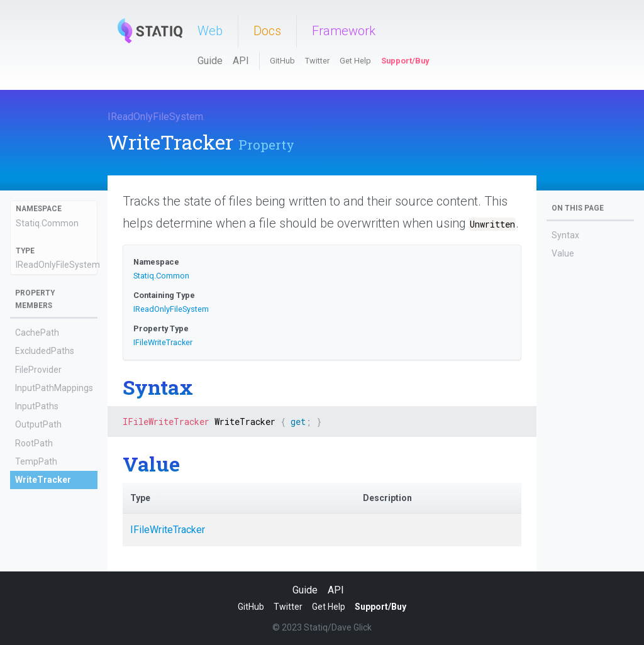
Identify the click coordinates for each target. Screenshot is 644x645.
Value (563, 253)
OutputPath (38, 424)
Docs (267, 31)
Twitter (317, 61)
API (241, 61)
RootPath (34, 443)
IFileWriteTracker (163, 342)
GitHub (282, 61)
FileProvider (38, 370)
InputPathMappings (54, 388)
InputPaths (37, 406)
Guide (210, 61)
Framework (344, 31)
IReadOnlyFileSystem (155, 117)
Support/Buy (405, 61)
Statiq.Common (47, 223)
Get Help (355, 61)
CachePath (37, 333)
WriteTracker (43, 480)
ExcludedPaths (45, 351)
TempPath (36, 461)
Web (210, 31)
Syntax (565, 235)
